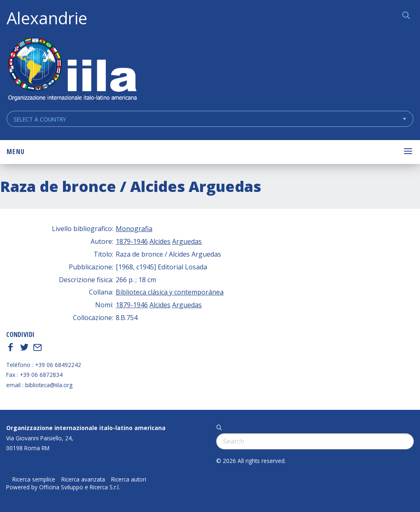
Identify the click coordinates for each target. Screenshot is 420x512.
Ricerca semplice (34, 479)
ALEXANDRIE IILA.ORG (72, 70)
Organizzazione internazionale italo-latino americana (86, 428)
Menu (16, 152)
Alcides (160, 241)
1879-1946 (132, 241)
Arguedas (187, 241)
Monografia (134, 229)
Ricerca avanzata (83, 479)
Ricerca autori (129, 479)
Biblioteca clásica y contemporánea (170, 292)
